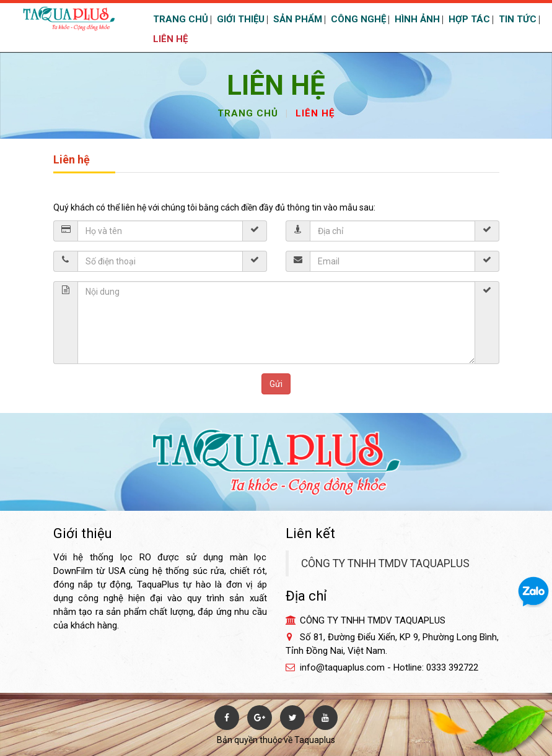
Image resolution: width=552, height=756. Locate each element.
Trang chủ (248, 113)
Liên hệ (315, 113)
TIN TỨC (516, 19)
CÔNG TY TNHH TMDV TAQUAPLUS (385, 563)
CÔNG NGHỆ (357, 19)
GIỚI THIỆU (239, 19)
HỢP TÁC (468, 19)
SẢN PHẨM (296, 19)
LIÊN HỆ (169, 39)
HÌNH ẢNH (416, 19)
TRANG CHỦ (179, 19)
